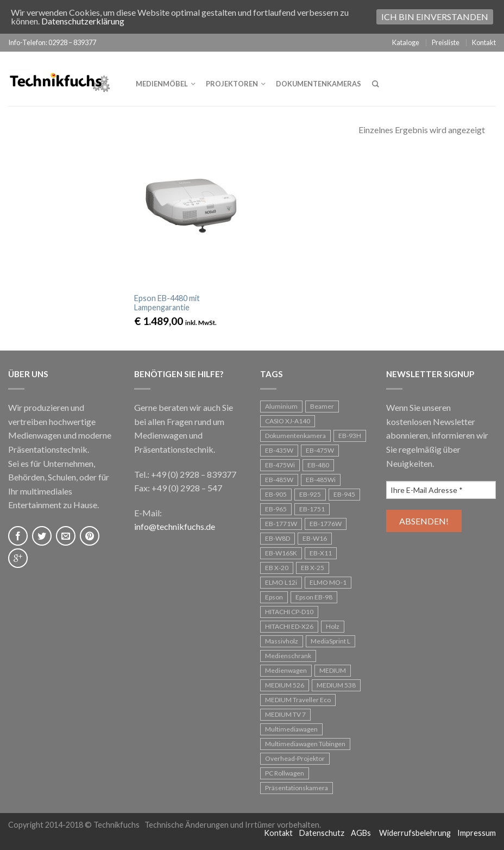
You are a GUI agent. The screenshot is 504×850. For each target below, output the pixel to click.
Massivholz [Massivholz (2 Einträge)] (282, 641)
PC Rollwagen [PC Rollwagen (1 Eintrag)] (285, 773)
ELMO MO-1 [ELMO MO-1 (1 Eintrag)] (328, 582)
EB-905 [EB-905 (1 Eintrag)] (276, 494)
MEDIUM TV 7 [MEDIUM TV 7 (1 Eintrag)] (285, 714)
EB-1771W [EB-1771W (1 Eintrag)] (281, 524)
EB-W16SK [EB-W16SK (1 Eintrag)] (281, 553)
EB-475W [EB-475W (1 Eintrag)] (320, 450)
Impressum (477, 833)
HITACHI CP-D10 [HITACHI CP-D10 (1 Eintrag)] (289, 612)
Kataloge (406, 42)
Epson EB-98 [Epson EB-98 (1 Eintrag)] (314, 597)
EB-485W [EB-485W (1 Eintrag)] (279, 480)
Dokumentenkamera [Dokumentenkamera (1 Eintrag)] (295, 436)
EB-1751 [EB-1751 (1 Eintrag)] (312, 509)
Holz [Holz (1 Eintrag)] (333, 626)
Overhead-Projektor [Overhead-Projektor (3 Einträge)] (295, 758)
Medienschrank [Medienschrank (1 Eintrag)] (288, 656)
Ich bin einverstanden (435, 17)
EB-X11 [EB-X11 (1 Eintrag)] (321, 553)
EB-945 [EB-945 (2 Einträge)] (344, 494)
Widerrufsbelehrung (415, 833)
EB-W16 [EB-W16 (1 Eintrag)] (315, 538)
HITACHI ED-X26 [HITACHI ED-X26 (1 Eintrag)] (289, 626)
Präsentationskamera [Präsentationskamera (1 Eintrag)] (297, 788)
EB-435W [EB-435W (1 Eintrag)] (279, 450)
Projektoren (232, 84)
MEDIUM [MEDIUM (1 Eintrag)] (333, 670)
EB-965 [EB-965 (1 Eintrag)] (276, 509)
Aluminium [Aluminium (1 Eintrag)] (281, 406)
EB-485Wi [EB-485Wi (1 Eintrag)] (321, 480)
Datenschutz (322, 833)
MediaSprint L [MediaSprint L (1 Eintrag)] (330, 641)
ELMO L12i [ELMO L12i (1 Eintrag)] (281, 582)
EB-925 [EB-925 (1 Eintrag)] (310, 494)
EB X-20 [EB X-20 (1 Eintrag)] (277, 568)
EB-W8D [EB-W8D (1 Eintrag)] (278, 538)
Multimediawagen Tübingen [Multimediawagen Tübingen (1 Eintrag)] (305, 744)
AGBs (361, 833)
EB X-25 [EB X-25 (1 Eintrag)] (313, 568)
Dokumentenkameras (319, 84)
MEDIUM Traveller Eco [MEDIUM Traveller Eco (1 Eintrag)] (298, 700)
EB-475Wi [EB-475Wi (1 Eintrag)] (280, 465)
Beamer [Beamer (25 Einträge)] (322, 406)
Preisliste (446, 42)
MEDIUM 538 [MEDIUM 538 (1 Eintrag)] (336, 685)
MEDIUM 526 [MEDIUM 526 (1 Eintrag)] (285, 685)
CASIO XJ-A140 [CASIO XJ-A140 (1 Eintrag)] (288, 421)
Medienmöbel (162, 84)
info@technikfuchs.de (175, 526)
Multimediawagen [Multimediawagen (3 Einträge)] (291, 729)
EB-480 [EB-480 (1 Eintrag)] (318, 465)
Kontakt (484, 42)
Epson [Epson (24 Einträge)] (274, 597)
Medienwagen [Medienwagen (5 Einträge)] (286, 670)
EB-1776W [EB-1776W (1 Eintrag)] (326, 524)
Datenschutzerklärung (83, 21)
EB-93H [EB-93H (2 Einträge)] (350, 436)
